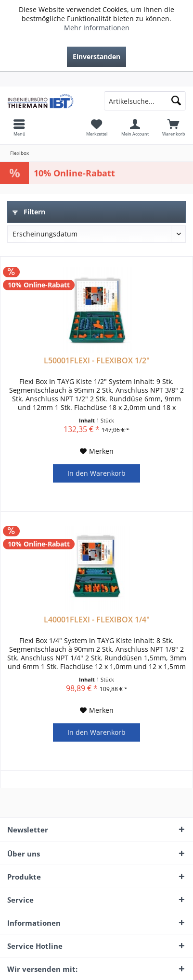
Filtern (29, 212)
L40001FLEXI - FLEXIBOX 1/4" (97, 620)
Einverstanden (96, 56)
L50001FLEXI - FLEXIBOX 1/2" (97, 361)
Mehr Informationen (97, 28)
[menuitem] (96, 79)
